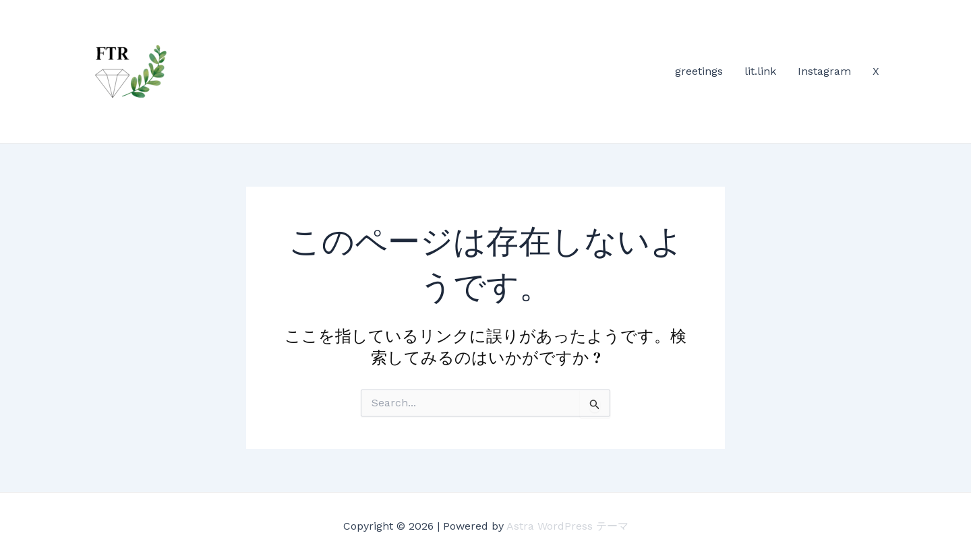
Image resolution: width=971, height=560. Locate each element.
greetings (699, 71)
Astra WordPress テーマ (567, 526)
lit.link (760, 71)
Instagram (824, 71)
